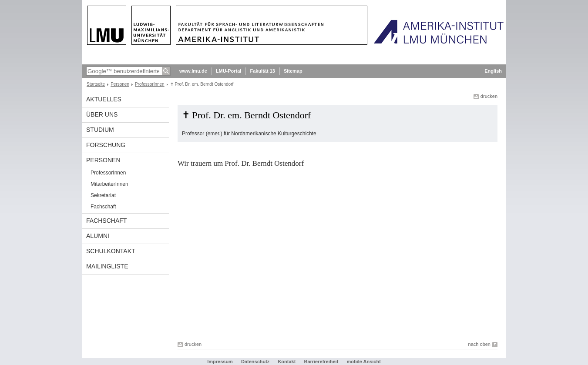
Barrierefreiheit (322, 362)
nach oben (479, 344)
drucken (489, 96)
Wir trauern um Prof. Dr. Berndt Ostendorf (241, 163)
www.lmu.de (193, 71)
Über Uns (102, 114)
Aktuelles (104, 99)
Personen (120, 84)
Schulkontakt (111, 251)
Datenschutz (255, 362)
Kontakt (287, 362)
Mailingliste (107, 266)
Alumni (98, 236)
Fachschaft (103, 207)
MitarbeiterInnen (109, 184)
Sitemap (293, 71)
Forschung (106, 145)
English (493, 71)
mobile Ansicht (363, 362)
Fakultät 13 (262, 71)
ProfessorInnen (150, 84)
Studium (100, 130)
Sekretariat (103, 195)
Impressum (220, 362)
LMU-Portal (229, 71)
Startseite (96, 84)
